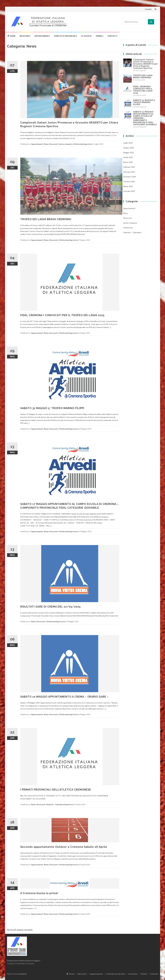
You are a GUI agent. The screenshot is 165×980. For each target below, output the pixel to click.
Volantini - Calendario (55, 804)
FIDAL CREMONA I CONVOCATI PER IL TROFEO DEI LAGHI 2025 (62, 315)
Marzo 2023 (128, 186)
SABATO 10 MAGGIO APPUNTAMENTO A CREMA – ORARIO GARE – (65, 697)
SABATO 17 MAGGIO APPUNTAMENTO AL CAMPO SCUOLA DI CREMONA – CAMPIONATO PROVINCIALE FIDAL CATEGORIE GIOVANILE (145, 118)
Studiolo (23, 974)
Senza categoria (66, 144)
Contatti (148, 9)
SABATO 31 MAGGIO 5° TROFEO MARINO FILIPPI (52, 408)
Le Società (86, 36)
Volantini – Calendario (132, 232)
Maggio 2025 (129, 152)
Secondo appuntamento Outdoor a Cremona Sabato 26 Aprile (64, 847)
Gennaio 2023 (129, 191)
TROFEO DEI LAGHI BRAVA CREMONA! (46, 219)
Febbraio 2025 (129, 167)
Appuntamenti (42, 36)
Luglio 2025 (128, 143)
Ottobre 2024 (129, 181)
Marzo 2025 (128, 162)
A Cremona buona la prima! (39, 893)
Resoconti (25, 36)
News (46, 144)
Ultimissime (78, 144)
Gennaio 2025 (129, 172)
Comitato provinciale (65, 36)
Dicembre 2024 (130, 177)
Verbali (99, 36)
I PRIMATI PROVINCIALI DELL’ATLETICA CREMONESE (56, 790)
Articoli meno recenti (20, 930)
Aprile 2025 (128, 157)
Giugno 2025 (129, 148)
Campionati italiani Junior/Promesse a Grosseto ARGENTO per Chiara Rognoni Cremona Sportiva (145, 64)
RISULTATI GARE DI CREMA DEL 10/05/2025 (50, 607)
